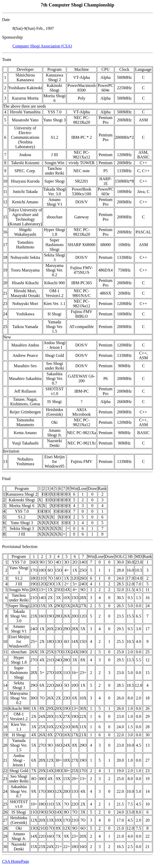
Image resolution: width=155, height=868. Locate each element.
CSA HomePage (16, 861)
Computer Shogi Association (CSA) (42, 46)
